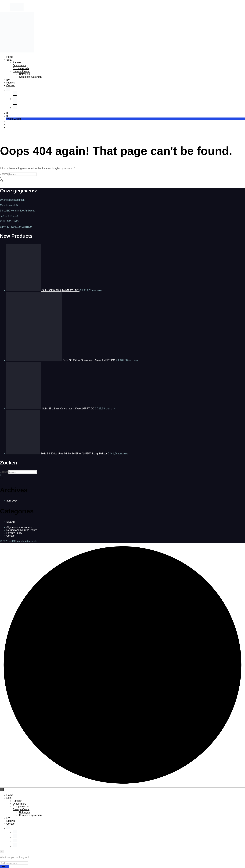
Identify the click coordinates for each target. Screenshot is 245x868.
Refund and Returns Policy (22, 530)
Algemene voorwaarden (20, 527)
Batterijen (25, 74)
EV (8, 80)
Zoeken (4, 174)
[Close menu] (2, 790)
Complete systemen (30, 77)
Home (10, 57)
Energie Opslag (22, 71)
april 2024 (12, 501)
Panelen (17, 63)
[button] (7, 113)
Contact (11, 85)
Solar (9, 60)
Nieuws (11, 83)
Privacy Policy (14, 533)
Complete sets (21, 68)
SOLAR (11, 522)
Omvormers (19, 65)
